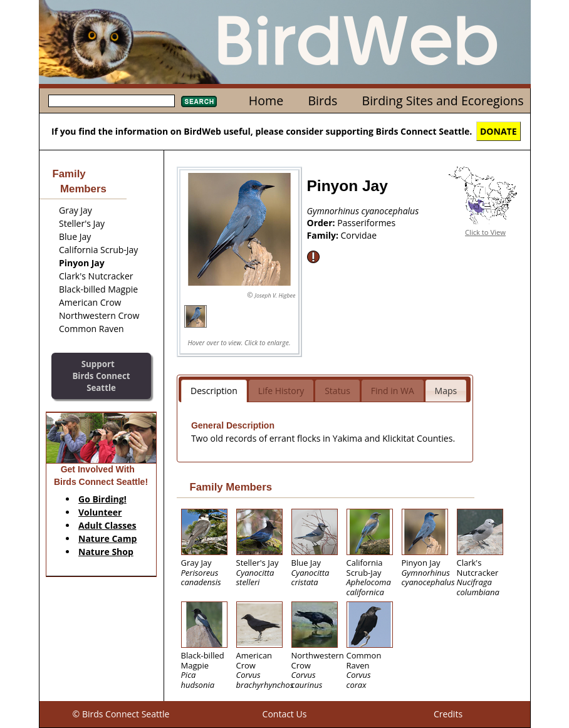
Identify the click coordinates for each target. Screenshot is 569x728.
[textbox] (112, 101)
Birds (322, 101)
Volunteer (100, 512)
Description (214, 391)
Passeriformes (366, 223)
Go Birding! (102, 499)
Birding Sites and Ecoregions (443, 101)
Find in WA (393, 391)
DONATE (499, 131)
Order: (322, 223)
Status (337, 391)
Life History (281, 391)
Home (266, 101)
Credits (448, 714)
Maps (446, 391)
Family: (324, 235)
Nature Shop (106, 552)
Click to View (485, 232)
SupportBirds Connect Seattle (101, 376)
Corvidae (359, 235)
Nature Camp (107, 538)
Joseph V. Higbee (275, 295)
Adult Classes (107, 525)
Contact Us (285, 714)
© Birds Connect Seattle (121, 714)
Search (199, 101)
